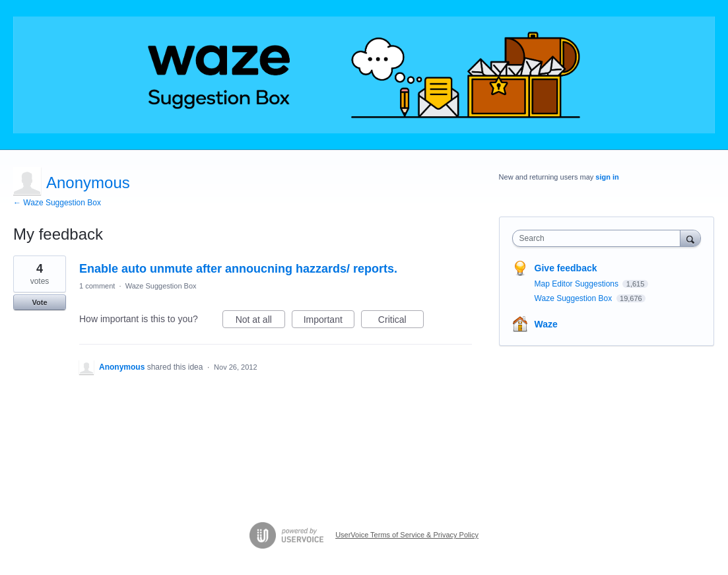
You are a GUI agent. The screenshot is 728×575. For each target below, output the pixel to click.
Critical (401, 321)
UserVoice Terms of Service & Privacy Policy (407, 535)
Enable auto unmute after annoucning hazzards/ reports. (238, 269)
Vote (39, 302)
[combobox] (600, 238)
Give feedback (566, 268)
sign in (607, 177)
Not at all (260, 321)
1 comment (97, 286)
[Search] (690, 238)
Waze (546, 324)
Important (329, 321)
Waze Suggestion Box (161, 286)
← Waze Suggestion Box (57, 203)
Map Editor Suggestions (578, 284)
